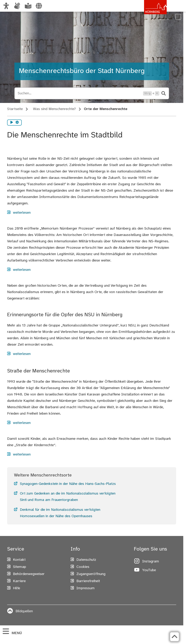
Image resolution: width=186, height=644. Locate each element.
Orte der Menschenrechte (106, 109)
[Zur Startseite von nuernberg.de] (151, 10)
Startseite (15, 109)
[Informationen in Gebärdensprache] (17, 6)
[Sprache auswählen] (39, 6)
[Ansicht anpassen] (6, 6)
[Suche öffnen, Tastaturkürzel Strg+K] (79, 93)
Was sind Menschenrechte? (54, 109)
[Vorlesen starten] (12, 123)
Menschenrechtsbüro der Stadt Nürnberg (82, 71)
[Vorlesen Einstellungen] (17, 123)
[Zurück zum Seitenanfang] (175, 637)
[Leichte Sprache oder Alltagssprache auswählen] (28, 6)
